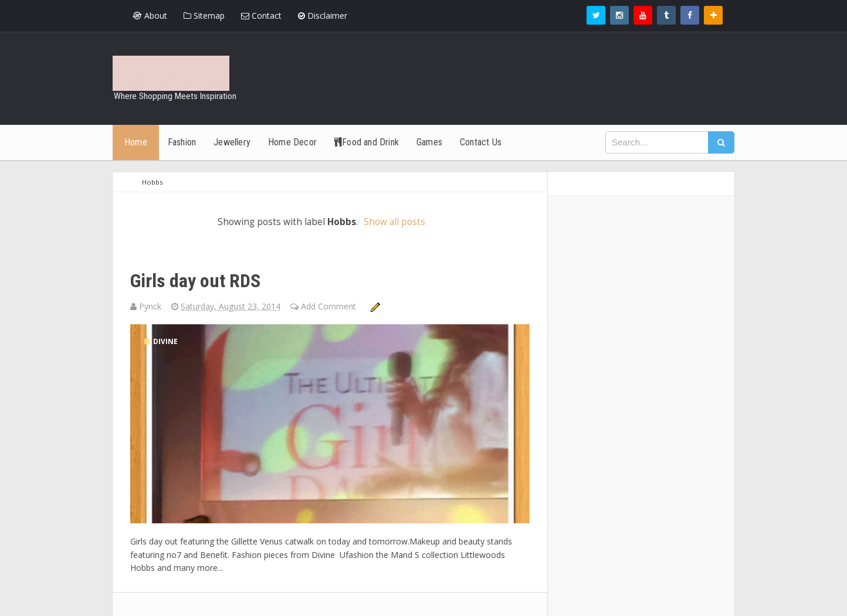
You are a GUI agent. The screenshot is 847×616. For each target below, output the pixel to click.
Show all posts (394, 222)
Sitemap (204, 16)
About (150, 16)
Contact (261, 16)
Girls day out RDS (195, 281)
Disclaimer (323, 16)
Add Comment (330, 306)
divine (161, 341)
